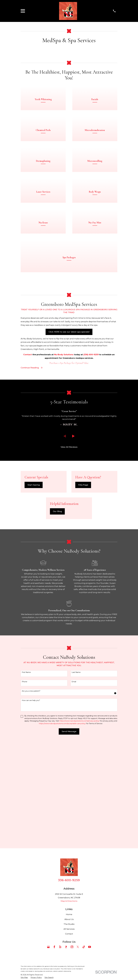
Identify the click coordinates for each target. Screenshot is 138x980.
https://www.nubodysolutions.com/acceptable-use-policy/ (62, 743)
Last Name (76, 691)
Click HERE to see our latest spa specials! (69, 351)
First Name (26, 691)
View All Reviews (69, 466)
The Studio (69, 847)
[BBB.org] (66, 869)
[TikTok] (84, 869)
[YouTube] (90, 869)
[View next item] (73, 455)
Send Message (69, 751)
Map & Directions (69, 824)
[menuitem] (24, 900)
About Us (69, 842)
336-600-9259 (69, 803)
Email (74, 701)
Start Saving (34, 504)
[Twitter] (78, 869)
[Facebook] (54, 869)
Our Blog (57, 531)
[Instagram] (72, 869)
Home (69, 837)
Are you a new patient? (31, 710)
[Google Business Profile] (48, 869)
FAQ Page (83, 504)
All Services (69, 851)
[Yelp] (60, 869)
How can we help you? (31, 719)
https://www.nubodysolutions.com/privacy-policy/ (79, 740)
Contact (69, 856)
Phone (25, 701)
